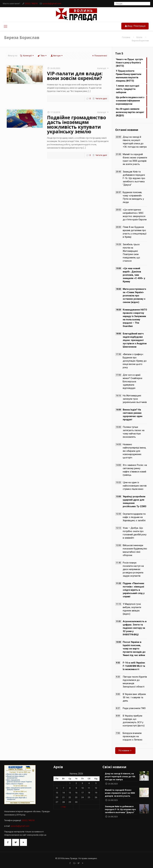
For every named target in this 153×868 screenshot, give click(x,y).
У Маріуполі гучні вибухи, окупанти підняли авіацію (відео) (132, 609)
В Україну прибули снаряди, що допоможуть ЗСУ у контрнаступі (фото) (134, 721)
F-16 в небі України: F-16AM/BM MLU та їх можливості (134, 666)
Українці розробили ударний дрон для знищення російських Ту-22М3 (135, 501)
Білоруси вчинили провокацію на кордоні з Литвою (133, 736)
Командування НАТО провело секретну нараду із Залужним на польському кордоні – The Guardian (135, 318)
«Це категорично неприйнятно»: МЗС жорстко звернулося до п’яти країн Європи (135, 215)
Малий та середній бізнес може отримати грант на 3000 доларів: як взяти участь (135, 159)
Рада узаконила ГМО (134, 708)
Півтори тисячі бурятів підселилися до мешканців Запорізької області (135, 682)
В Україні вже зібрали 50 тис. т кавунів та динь (134, 697)
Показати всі (99, 56)
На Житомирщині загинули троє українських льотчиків (135, 399)
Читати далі (101, 99)
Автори (57, 56)
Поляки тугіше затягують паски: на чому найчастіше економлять (134, 432)
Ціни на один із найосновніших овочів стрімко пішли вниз (135, 486)
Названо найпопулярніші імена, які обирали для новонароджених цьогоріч (134, 451)
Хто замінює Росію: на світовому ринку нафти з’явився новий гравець (135, 470)
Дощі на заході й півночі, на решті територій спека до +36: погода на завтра (135, 142)
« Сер (63, 807)
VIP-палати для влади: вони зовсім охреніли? (75, 76)
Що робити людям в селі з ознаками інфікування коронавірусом (130, 101)
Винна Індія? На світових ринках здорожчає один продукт (133, 415)
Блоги (139, 37)
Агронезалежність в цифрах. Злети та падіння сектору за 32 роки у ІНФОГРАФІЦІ (135, 628)
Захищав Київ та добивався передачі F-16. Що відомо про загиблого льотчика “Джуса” (134, 178)
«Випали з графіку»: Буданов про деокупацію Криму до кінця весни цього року (135, 361)
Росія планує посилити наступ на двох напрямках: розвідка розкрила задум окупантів (133, 569)
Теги (42, 56)
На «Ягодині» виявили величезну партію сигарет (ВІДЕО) (130, 112)
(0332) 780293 (31, 4)
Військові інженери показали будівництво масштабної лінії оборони (135, 550)
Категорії (27, 56)
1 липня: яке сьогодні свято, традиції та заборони (128, 89)
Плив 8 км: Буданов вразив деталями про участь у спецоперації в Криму (135, 232)
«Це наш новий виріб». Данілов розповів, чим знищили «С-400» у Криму (134, 275)
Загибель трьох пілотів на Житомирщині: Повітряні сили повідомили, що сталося (131, 253)
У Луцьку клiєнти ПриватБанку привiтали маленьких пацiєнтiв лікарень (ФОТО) (129, 76)
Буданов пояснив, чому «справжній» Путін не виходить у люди (133, 197)
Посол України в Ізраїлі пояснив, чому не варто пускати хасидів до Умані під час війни (134, 649)
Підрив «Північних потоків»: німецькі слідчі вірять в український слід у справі (134, 590)
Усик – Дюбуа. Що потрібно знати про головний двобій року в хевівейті (135, 533)
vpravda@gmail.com (52, 4)
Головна (126, 37)
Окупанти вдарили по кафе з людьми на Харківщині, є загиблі (134, 517)
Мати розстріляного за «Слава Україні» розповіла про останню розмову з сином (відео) (134, 296)
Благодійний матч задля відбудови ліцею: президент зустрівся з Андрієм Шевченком (135, 340)
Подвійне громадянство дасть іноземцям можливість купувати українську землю (76, 124)
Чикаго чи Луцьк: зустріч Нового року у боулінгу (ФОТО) (129, 63)
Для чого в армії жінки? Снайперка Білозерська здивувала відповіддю (132, 382)
